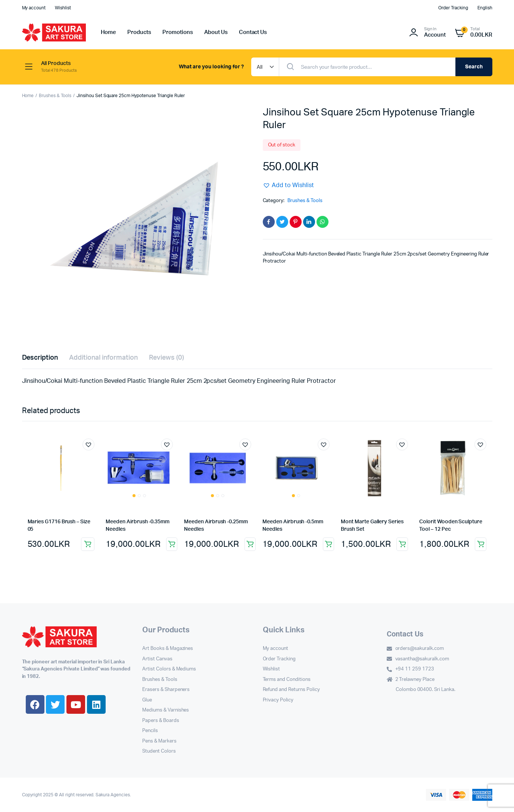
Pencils (150, 731)
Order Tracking (453, 8)
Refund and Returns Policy (291, 690)
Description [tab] (40, 358)
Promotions (178, 32)
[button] (289, 185)
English (485, 8)
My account (34, 8)
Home (109, 32)
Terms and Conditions (287, 680)
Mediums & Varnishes (166, 710)
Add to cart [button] (88, 544)
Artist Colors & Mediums (169, 669)
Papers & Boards (161, 721)
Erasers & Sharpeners (166, 690)
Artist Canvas (157, 659)
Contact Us (253, 32)
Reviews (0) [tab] (167, 358)
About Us (216, 32)
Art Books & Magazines (168, 649)
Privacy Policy (278, 700)
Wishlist (63, 8)
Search (474, 67)
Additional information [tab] (103, 358)
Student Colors (159, 751)
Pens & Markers (159, 741)
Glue (147, 700)
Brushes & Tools (55, 96)
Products (139, 32)
